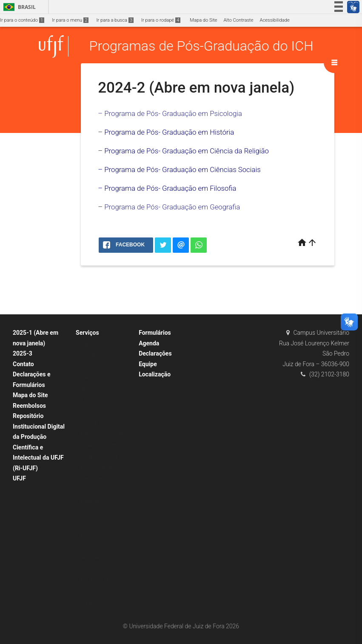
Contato (23, 364)
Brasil (18, 7)
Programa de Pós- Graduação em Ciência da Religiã (184, 151)
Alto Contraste (239, 20)
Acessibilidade (274, 20)
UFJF (19, 478)
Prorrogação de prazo (103, 467)
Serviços (87, 333)
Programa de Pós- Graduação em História (169, 132)
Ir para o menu (70, 20)
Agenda (149, 343)
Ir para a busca (115, 20)
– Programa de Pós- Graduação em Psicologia (170, 113)
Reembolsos (29, 406)
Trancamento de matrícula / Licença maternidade (100, 490)
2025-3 (23, 353)
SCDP (86, 547)
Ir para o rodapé (161, 20)
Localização (155, 374)
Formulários (155, 333)
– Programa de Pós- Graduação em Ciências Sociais (179, 169)
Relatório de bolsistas (103, 434)
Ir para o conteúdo (22, 20)
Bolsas (87, 535)
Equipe (148, 364)
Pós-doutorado (95, 580)
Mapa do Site (203, 20)
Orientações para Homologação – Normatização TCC (100, 366)
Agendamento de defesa (106, 344)
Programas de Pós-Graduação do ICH (201, 46)
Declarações (155, 353)
